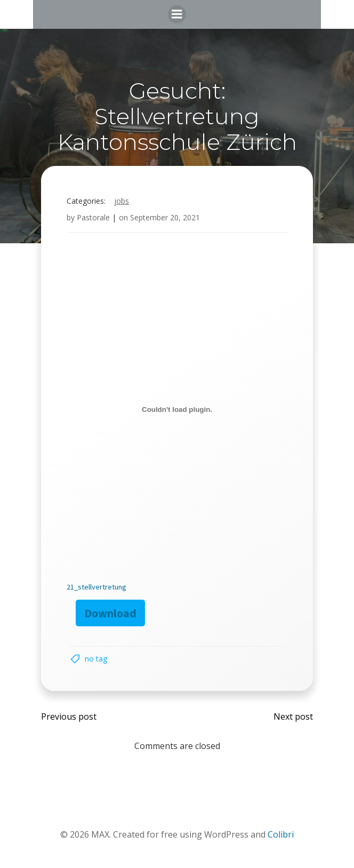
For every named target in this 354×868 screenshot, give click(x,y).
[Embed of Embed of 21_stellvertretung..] (177, 409)
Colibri (281, 834)
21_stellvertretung (96, 587)
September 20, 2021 (165, 217)
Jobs (122, 201)
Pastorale (93, 217)
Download (110, 613)
